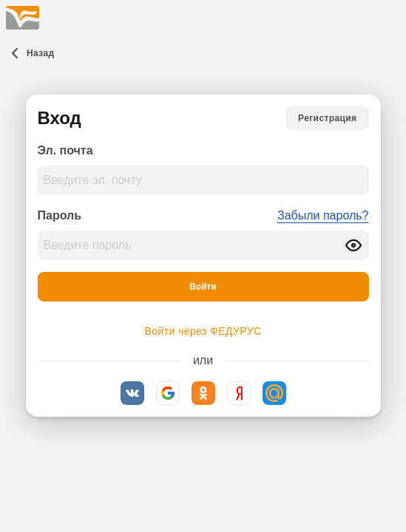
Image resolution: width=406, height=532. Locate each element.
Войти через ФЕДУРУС (203, 331)
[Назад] (30, 53)
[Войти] (203, 287)
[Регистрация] (327, 118)
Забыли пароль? (323, 215)
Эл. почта (65, 150)
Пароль (60, 215)
